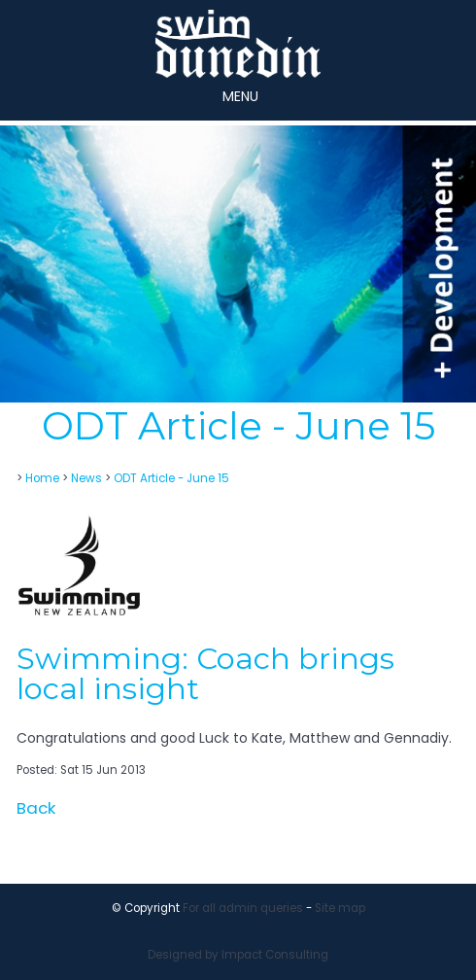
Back (36, 808)
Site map (340, 908)
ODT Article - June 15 (171, 478)
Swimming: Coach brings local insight (205, 673)
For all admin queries (243, 908)
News (86, 478)
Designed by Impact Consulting (238, 955)
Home (42, 478)
